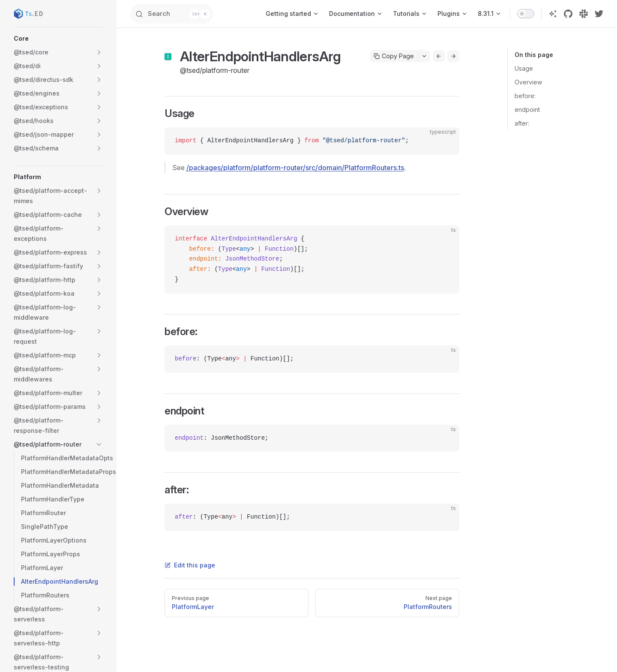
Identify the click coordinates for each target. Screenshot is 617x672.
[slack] (584, 14)
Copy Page (394, 56)
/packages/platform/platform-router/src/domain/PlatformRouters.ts (295, 168)
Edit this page (190, 565)
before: (525, 96)
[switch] (526, 14)
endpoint (527, 109)
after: (522, 123)
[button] (58, 39)
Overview (528, 82)
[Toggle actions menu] (424, 56)
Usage (524, 68)
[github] (568, 14)
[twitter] (599, 14)
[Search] (189, 14)
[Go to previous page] (439, 56)
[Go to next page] (453, 56)
